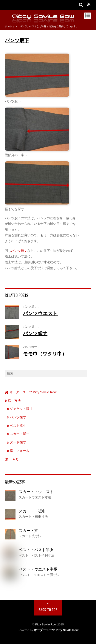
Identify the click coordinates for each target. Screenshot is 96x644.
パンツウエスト (40, 313)
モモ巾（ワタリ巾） (45, 354)
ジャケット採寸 (20, 409)
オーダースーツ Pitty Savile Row (31, 392)
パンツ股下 (17, 40)
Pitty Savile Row (46, 624)
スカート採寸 (18, 434)
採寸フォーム (18, 451)
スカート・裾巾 (32, 511)
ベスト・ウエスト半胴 (38, 569)
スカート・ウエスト (36, 492)
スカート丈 (28, 530)
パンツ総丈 (19, 251)
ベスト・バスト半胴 (36, 550)
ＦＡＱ (12, 459)
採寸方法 (13, 401)
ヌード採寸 (16, 442)
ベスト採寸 (16, 426)
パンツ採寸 (30, 307)
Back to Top (48, 609)
